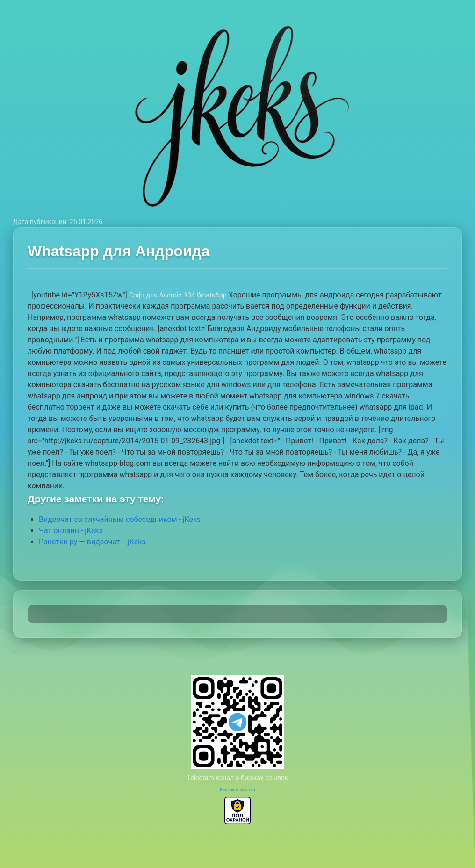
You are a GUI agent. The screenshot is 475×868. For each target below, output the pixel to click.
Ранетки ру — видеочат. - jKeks (92, 542)
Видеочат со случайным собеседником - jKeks (120, 519)
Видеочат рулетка (237, 790)
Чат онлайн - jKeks (71, 531)
